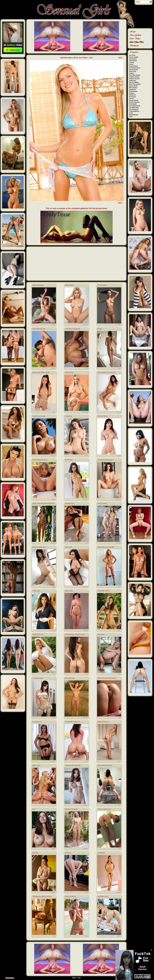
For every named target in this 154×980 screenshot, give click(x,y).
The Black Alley (134, 108)
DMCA (74, 978)
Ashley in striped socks (104, 809)
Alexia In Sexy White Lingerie (41, 372)
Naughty (85, 849)
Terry (34, 809)
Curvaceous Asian (38, 678)
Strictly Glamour (134, 102)
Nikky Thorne (36, 765)
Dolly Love (68, 853)
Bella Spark (101, 634)
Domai (131, 64)
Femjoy (132, 73)
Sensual (86, 325)
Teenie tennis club (38, 634)
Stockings (85, 412)
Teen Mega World (135, 106)
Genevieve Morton (70, 896)
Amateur (85, 499)
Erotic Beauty (133, 66)
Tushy (131, 113)
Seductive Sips (69, 503)
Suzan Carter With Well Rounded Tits (43, 503)
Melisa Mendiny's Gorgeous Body (75, 634)
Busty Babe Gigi (70, 678)
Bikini (54, 630)
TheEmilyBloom (134, 111)
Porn (87, 368)
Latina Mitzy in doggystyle (73, 329)
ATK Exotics (133, 61)
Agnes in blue (69, 591)
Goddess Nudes (134, 77)
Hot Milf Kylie (69, 460)
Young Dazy (69, 416)
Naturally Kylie (69, 285)
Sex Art (132, 99)
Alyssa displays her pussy (40, 460)
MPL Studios (133, 88)
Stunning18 (133, 104)
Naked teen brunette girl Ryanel (107, 678)
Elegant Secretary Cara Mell (106, 547)
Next (120, 58)
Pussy (54, 325)
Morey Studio (133, 86)
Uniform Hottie (69, 372)
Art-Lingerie (133, 59)
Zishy (131, 117)
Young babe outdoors (104, 591)
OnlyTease (133, 89)
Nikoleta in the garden (71, 809)
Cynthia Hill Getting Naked (105, 460)
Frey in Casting (102, 285)
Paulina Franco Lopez (39, 416)
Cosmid (132, 62)
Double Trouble (102, 503)
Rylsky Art (132, 95)
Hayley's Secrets (134, 79)
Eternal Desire (134, 70)
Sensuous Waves (103, 416)
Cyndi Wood (101, 853)
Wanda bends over (103, 722)
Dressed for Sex (37, 722)
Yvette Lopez (36, 591)
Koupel (100, 329)
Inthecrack (133, 80)
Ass (119, 368)
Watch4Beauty (134, 115)
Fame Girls (133, 71)
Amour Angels (134, 57)
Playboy (132, 93)
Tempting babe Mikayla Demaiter (42, 896)
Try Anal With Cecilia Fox (72, 722)
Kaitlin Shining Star (38, 285)
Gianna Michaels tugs (39, 329)
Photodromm (133, 91)
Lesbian (118, 543)
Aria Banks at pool (103, 896)
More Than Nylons (135, 84)
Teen (119, 325)
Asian (54, 412)
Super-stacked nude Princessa (107, 372)
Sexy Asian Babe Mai (39, 547)
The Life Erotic (134, 109)
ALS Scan (132, 55)
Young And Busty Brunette (73, 765)
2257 (79, 978)
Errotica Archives (135, 68)
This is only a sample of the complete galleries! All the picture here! (77, 208)
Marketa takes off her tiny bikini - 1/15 (77, 58)
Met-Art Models (134, 82)
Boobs (53, 368)
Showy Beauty (134, 100)
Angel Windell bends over (105, 765)
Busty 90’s (35, 853)
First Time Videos (135, 75)
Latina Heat (68, 547)
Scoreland (132, 97)
